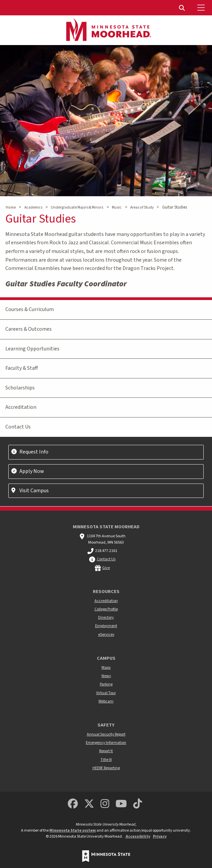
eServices (106, 635)
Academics (33, 207)
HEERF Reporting (106, 768)
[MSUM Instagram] (105, 804)
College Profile (106, 609)
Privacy (160, 836)
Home (11, 207)
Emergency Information (106, 743)
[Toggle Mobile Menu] (202, 8)
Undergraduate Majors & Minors (77, 207)
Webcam (106, 701)
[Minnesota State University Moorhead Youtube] (121, 804)
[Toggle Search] (183, 8)
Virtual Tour (106, 693)
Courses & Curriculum (30, 309)
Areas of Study (142, 207)
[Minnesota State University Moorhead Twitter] (89, 804)
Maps (106, 668)
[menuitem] (183, 8)
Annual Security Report (106, 734)
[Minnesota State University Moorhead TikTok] (138, 804)
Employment (106, 626)
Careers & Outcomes (29, 329)
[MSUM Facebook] (73, 804)
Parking (106, 684)
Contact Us (18, 427)
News (106, 676)
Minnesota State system (73, 830)
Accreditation (21, 407)
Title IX (106, 760)
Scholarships (20, 388)
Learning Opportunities (32, 349)
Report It (106, 751)
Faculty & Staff (22, 368)
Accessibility (138, 836)
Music (117, 207)
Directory (106, 618)
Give (106, 568)
